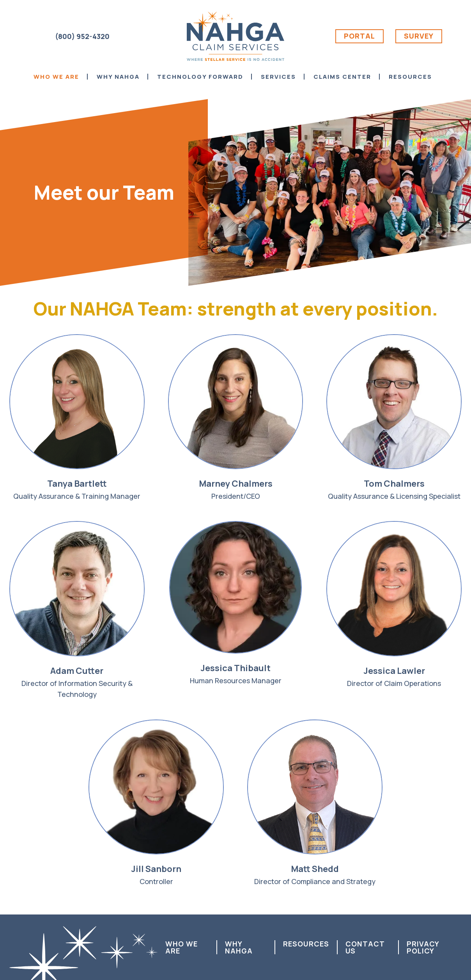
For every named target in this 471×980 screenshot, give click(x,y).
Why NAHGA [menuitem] (118, 77)
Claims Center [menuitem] (342, 77)
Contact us (365, 947)
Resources (306, 944)
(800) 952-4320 (82, 36)
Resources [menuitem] (410, 77)
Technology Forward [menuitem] (200, 77)
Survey (419, 36)
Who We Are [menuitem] (56, 77)
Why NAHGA (239, 947)
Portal (359, 36)
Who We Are (181, 947)
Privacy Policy (423, 947)
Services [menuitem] (278, 77)
